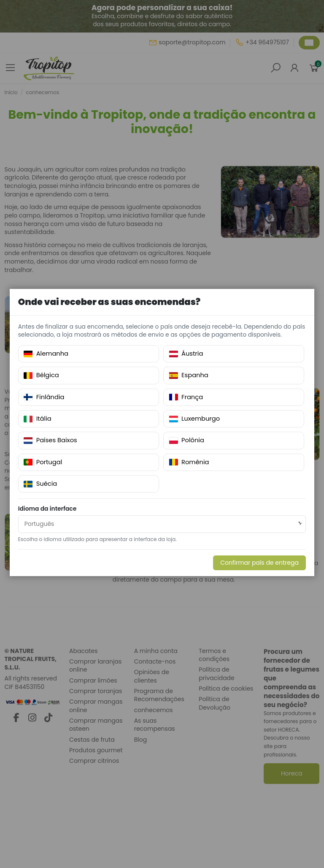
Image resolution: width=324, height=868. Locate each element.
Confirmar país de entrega (259, 563)
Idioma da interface (48, 509)
